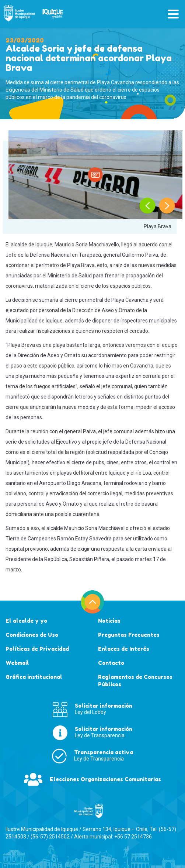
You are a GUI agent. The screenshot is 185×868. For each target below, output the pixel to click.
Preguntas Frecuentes (129, 635)
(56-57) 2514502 (50, 837)
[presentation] (148, 206)
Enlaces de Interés (124, 649)
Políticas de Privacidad (37, 649)
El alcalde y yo (26, 621)
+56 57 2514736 (133, 837)
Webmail (17, 663)
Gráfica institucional (34, 677)
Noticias (109, 621)
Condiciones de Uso (32, 635)
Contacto (111, 663)
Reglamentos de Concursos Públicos (135, 681)
